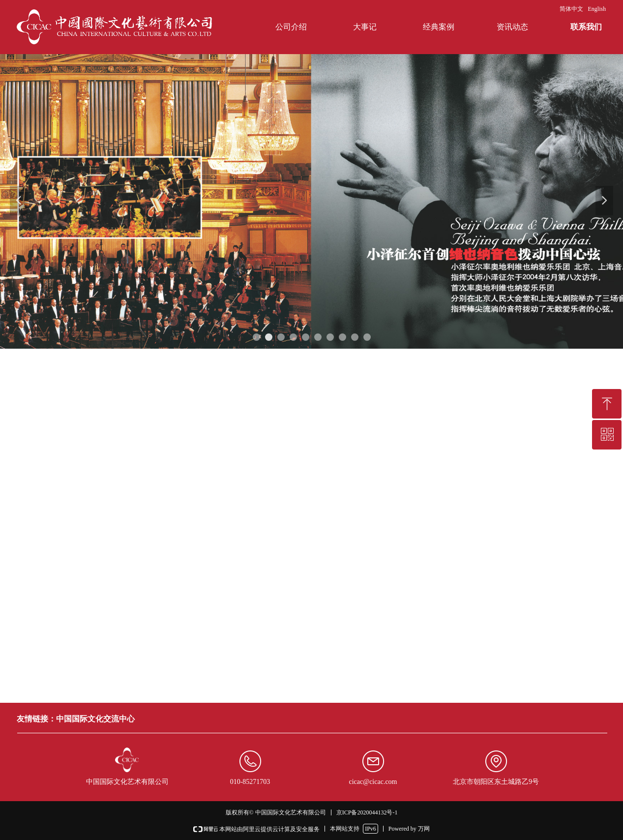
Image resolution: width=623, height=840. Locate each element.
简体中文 (571, 9)
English (597, 9)
